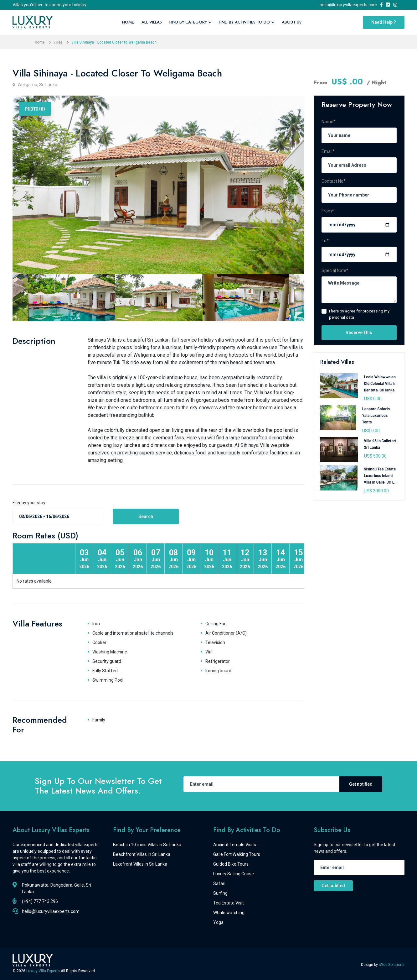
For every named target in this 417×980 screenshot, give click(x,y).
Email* (328, 151)
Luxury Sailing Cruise (234, 874)
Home (128, 22)
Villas (58, 42)
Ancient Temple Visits (235, 845)
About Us (292, 22)
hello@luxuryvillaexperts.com (349, 5)
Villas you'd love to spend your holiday (49, 5)
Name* (329, 122)
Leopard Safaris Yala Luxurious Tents (376, 415)
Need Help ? (384, 22)
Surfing (220, 893)
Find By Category (190, 22)
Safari (219, 883)
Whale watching (229, 913)
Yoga (218, 922)
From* (328, 211)
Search (146, 516)
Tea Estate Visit (229, 903)
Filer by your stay (29, 503)
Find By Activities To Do (247, 22)
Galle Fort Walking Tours (237, 854)
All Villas (152, 22)
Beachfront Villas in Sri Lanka (142, 854)
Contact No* (334, 181)
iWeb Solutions (392, 965)
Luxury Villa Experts (44, 971)
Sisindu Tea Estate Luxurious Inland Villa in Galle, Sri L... (381, 475)
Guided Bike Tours (231, 864)
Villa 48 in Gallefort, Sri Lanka (381, 444)
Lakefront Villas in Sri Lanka (140, 864)
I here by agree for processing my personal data (359, 314)
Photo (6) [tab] (35, 109)
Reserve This (359, 333)
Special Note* (335, 270)
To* (325, 241)
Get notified (361, 784)
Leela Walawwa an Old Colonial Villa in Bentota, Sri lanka (380, 383)
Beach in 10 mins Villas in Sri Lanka (147, 845)
